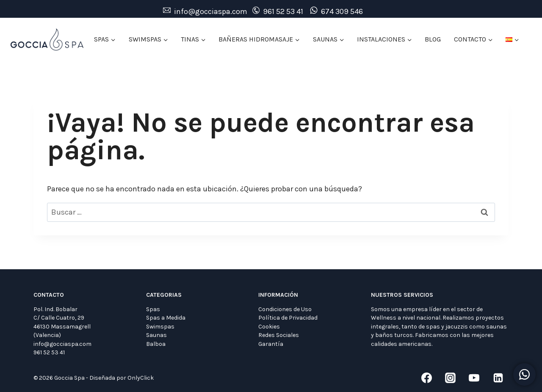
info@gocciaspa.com (211, 11)
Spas (153, 309)
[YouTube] (474, 378)
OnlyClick (141, 378)
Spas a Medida (166, 318)
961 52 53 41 (283, 11)
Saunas (156, 335)
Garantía (271, 344)
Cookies (269, 327)
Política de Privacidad (288, 318)
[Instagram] (451, 378)
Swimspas (160, 327)
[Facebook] (426, 378)
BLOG (433, 39)
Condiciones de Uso (285, 309)
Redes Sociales (279, 335)
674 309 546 (342, 11)
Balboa (156, 344)
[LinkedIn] (498, 378)
